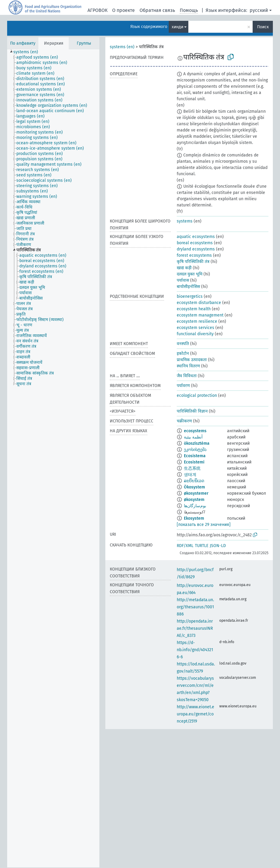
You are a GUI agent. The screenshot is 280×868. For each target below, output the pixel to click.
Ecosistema (195, 456)
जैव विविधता (187, 376)
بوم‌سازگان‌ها (195, 506)
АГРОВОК (97, 10)
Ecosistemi (194, 462)
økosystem (194, 500)
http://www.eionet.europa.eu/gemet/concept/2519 (195, 714)
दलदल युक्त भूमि (190, 274)
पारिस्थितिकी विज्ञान (192, 411)
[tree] (53, 458)
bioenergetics (190, 296)
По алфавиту (23, 43)
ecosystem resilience (197, 321)
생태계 (190, 475)
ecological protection (197, 395)
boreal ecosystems (195, 243)
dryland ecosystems (196, 249)
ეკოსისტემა (195, 450)
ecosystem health (194, 309)
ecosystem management (200, 315)
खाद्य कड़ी (184, 268)
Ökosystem (194, 487)
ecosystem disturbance (199, 303)
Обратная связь (157, 10)
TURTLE (202, 546)
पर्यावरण (183, 386)
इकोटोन (183, 354)
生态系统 (192, 468)
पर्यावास (183, 280)
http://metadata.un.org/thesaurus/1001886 (195, 607)
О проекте (123, 10)
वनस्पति (183, 344)
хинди (177, 27)
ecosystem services (195, 328)
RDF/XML (185, 546)
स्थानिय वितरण (188, 366)
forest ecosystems (194, 255)
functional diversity (195, 334)
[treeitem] (28, 52)
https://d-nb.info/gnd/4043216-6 (195, 650)
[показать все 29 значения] (204, 525)
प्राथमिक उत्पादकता (192, 360)
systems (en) (122, 47)
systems (185, 221)
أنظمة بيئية (193, 437)
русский (259, 10)
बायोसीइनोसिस (188, 287)
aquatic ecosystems (196, 237)
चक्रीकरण (184, 421)
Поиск (263, 27)
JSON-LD (218, 546)
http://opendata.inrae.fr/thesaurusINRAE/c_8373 (195, 628)
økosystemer (196, 493)
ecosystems (195, 431)
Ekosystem (194, 518)
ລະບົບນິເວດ (194, 481)
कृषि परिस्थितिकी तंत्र (193, 262)
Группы (84, 43)
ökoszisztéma (197, 443)
